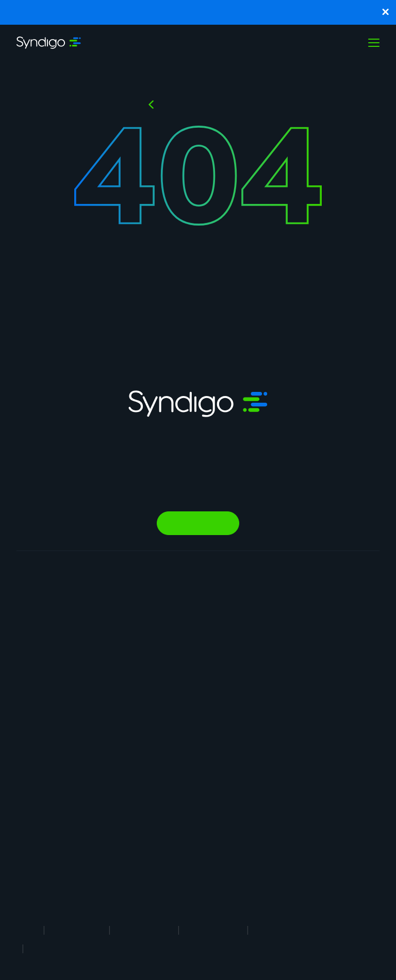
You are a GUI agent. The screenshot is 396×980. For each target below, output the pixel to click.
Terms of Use (77, 930)
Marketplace (110, 781)
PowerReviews (114, 746)
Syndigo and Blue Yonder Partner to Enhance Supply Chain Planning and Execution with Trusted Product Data (198, 12)
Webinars (328, 633)
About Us (259, 598)
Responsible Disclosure (75, 948)
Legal (27, 930)
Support (257, 751)
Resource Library (341, 598)
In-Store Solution (118, 830)
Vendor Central (115, 667)
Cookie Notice (213, 930)
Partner (255, 699)
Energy (178, 729)
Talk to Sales (198, 523)
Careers (257, 633)
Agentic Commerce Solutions (109, 716)
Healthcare (185, 712)
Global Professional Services (111, 861)
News (252, 716)
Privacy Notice (144, 930)
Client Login (263, 769)
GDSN (100, 650)
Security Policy (283, 930)
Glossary (328, 650)
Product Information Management (39, 730)
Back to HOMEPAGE (204, 105)
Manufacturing (191, 615)
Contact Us (262, 734)
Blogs (322, 615)
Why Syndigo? (267, 615)
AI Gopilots (109, 764)
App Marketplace (272, 681)
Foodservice (187, 633)
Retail (176, 598)
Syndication (109, 615)
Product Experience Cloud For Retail (46, 611)
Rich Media (108, 632)
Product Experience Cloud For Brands (46, 655)
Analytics (105, 685)
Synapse (104, 597)
